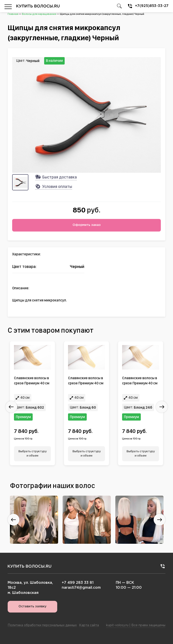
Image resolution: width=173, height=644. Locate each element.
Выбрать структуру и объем (33, 453)
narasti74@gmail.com (81, 588)
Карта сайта (89, 625)
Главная (13, 14)
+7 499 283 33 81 (78, 583)
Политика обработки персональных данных (42, 625)
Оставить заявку (32, 606)
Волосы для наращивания (39, 14)
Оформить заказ (87, 225)
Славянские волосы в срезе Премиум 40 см (32, 380)
